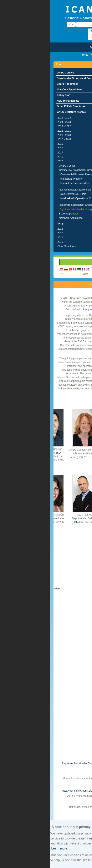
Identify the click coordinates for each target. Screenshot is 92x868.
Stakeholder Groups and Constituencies (30, 78)
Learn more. (8, 848)
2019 (10, 144)
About (73, 55)
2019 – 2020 (14, 139)
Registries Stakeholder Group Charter (32, 763)
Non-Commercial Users (23, 194)
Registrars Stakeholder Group (25, 205)
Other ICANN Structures (21, 106)
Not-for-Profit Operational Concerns (30, 198)
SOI (9, 453)
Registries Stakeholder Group (25, 209)
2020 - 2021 (14, 135)
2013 (10, 229)
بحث (21, 24)
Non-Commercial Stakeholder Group (29, 190)
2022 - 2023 (14, 126)
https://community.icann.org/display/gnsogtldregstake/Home (44, 791)
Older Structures (16, 246)
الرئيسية (82, 55)
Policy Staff (13, 95)
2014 (10, 224)
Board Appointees (17, 84)
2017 (10, 153)
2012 (10, 233)
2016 (10, 157)
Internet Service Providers (24, 183)
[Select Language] (24, 274)
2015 (34, 55)
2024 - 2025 (14, 118)
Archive (81, 817)
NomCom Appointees (19, 90)
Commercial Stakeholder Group (26, 170)
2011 (10, 238)
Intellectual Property (21, 179)
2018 (10, 148)
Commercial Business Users (26, 174)
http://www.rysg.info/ (60, 782)
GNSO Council (15, 73)
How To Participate (18, 101)
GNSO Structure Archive (53, 55)
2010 (10, 242)
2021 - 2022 (14, 131)
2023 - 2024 (14, 122)
